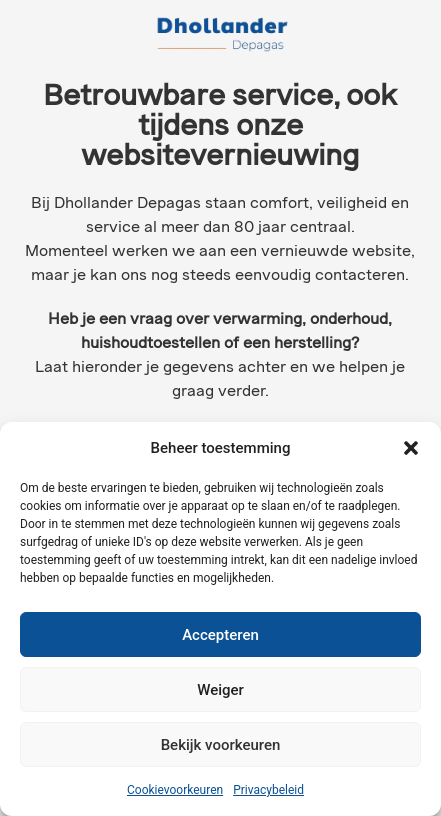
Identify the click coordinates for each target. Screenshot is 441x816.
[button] (411, 448)
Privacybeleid (268, 790)
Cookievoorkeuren (175, 790)
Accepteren (220, 635)
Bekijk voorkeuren (221, 745)
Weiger (220, 690)
